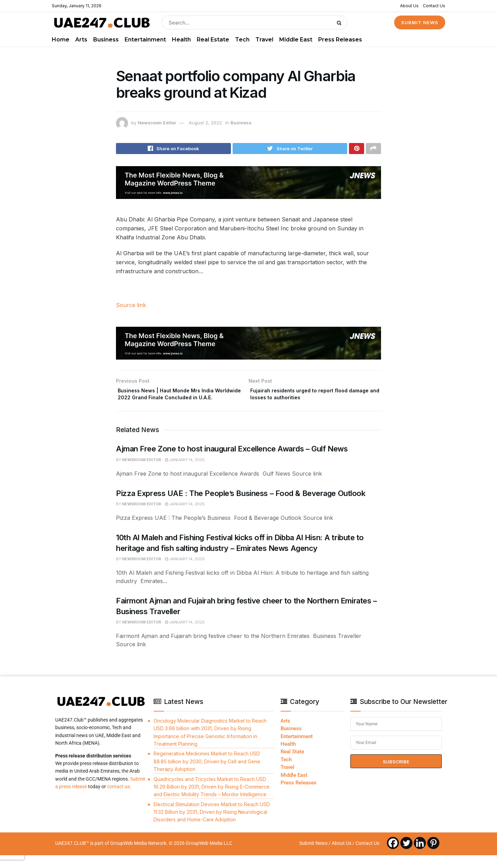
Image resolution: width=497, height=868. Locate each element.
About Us (409, 6)
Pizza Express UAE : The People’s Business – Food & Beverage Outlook (241, 506)
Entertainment (145, 40)
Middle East (296, 40)
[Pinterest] (433, 855)
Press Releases (340, 40)
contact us (118, 799)
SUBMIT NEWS (420, 22)
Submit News (313, 856)
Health (181, 40)
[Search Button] (340, 22)
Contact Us (434, 6)
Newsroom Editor (157, 123)
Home (61, 40)
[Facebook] (393, 855)
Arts (81, 40)
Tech (242, 40)
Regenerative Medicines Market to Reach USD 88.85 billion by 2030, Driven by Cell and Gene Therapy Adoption (207, 774)
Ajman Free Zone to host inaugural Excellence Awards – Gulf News (232, 461)
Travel (264, 40)
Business (106, 40)
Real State (292, 764)
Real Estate (213, 40)
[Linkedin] (420, 855)
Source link (131, 307)
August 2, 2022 (205, 123)
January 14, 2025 (185, 473)
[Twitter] (406, 855)
